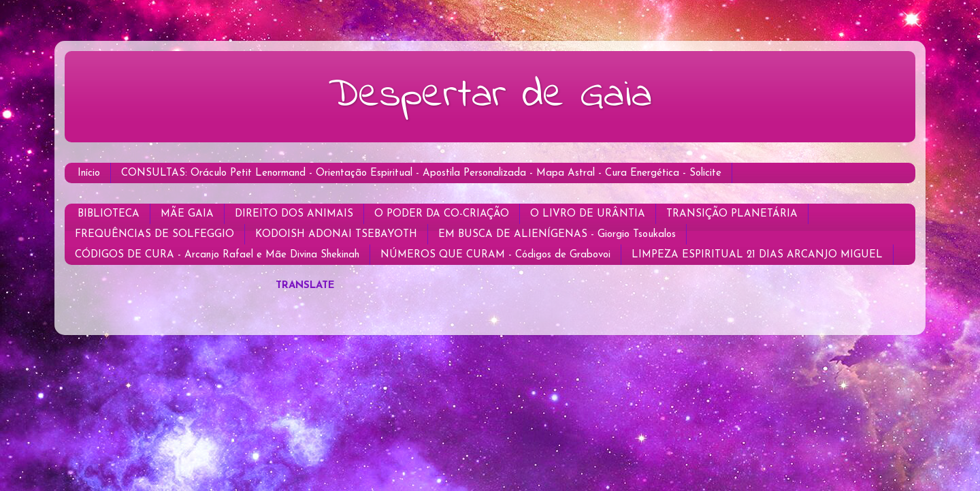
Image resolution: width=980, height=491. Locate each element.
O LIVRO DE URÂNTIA (588, 214)
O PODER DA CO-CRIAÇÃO (442, 214)
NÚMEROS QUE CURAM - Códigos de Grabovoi (495, 255)
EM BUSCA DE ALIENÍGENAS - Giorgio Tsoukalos (557, 235)
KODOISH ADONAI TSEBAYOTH (336, 235)
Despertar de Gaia (490, 96)
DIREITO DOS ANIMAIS (294, 214)
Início (89, 173)
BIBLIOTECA (109, 214)
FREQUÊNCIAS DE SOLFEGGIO (154, 235)
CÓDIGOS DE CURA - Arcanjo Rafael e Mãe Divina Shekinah (217, 255)
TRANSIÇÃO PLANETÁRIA (732, 214)
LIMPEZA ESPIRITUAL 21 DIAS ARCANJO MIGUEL (757, 255)
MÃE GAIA (187, 214)
